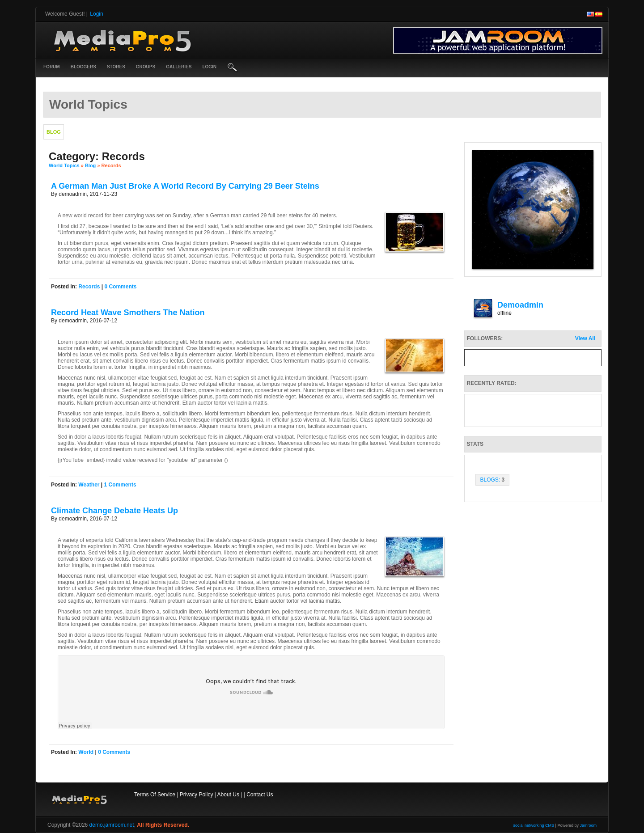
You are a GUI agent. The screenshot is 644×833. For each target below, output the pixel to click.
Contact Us (260, 795)
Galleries (179, 67)
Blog (90, 165)
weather (89, 485)
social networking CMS (534, 825)
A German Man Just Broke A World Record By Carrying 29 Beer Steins (185, 186)
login (209, 67)
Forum (52, 67)
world (86, 752)
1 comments (120, 485)
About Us (228, 795)
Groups (146, 67)
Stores (116, 67)
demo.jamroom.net (112, 825)
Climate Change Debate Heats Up (114, 511)
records (89, 287)
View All (585, 338)
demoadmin (520, 305)
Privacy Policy (197, 795)
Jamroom (588, 825)
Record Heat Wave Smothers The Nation (128, 313)
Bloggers (83, 67)
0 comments (120, 287)
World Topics (64, 165)
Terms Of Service (155, 795)
